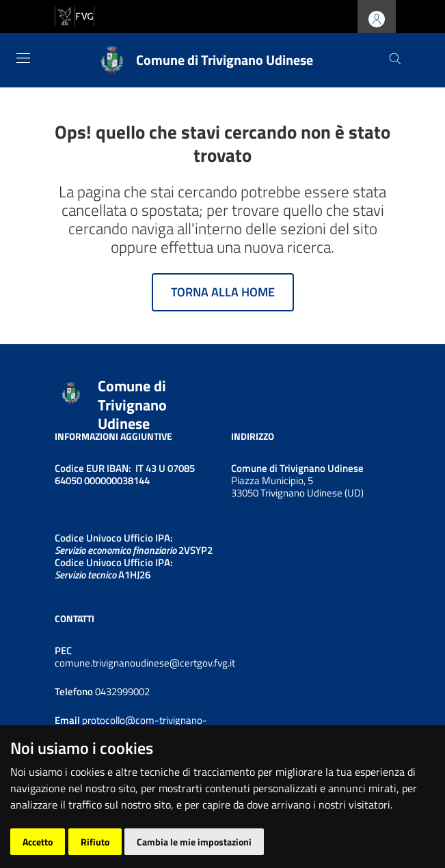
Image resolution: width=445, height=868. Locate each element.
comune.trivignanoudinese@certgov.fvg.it (145, 663)
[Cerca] (395, 60)
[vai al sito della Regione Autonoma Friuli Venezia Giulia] (75, 15)
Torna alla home (223, 292)
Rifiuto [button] (95, 842)
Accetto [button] (38, 842)
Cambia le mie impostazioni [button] (194, 842)
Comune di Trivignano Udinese (132, 405)
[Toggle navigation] (23, 58)
